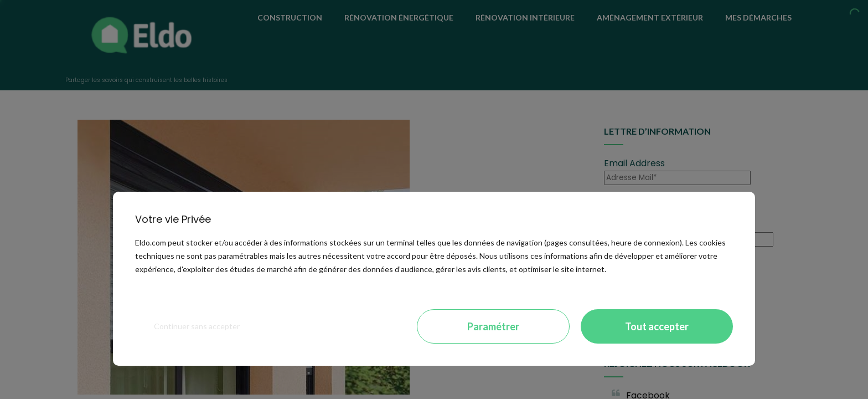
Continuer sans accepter (197, 326)
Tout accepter (657, 326)
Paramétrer (493, 326)
